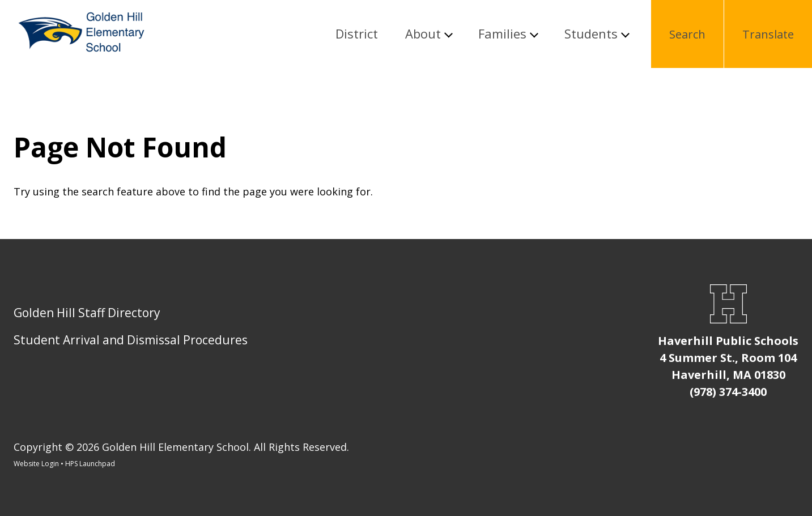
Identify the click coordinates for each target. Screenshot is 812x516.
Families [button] (502, 34)
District (357, 34)
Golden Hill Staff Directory (87, 313)
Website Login (36, 464)
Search (687, 34)
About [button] (423, 34)
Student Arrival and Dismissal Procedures (131, 340)
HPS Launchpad (90, 464)
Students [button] (591, 34)
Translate (768, 34)
